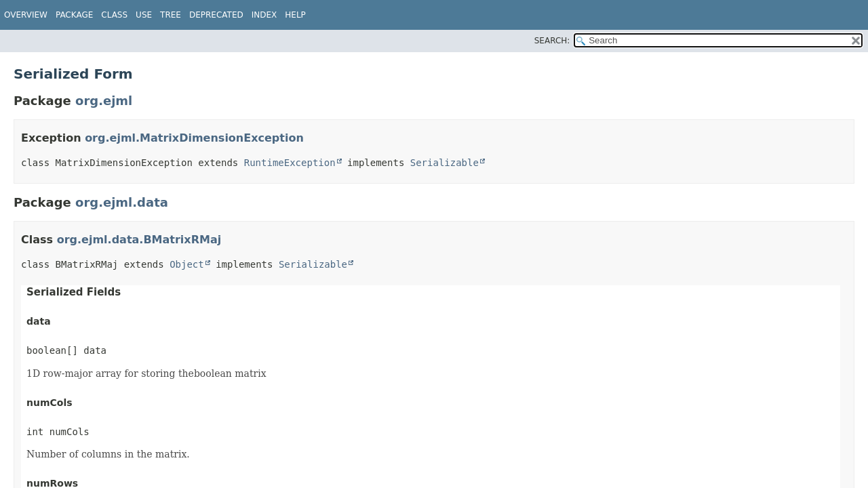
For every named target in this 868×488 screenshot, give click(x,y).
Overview (26, 15)
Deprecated (216, 15)
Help (295, 15)
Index (264, 15)
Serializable (445, 163)
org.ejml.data (122, 202)
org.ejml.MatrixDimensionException (194, 138)
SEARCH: (552, 41)
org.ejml (104, 101)
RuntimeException (290, 163)
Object (187, 264)
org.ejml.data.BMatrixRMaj (139, 240)
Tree (171, 15)
